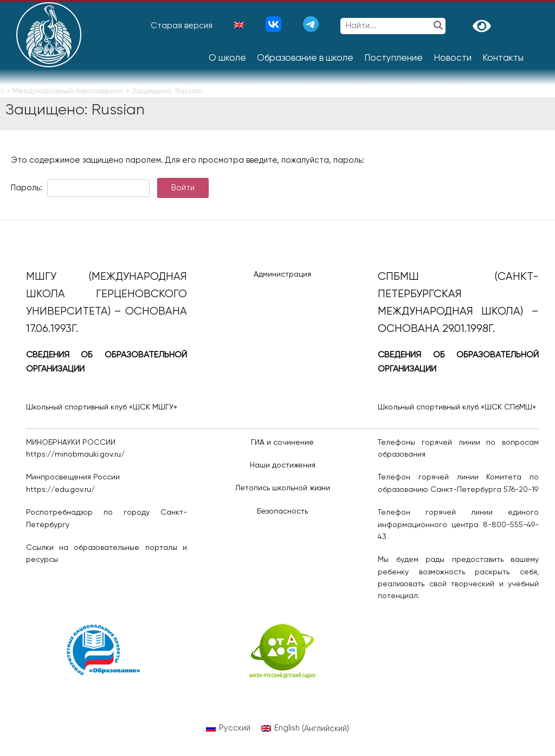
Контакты (503, 58)
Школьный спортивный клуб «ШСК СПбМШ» (457, 407)
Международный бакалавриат (68, 91)
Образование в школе (305, 58)
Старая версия (182, 26)
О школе (227, 58)
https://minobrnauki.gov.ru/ (75, 454)
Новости (453, 58)
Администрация (282, 274)
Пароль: (80, 188)
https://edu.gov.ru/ (60, 490)
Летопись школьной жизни (283, 488)
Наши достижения (283, 465)
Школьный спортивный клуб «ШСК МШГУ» (102, 407)
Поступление (393, 58)
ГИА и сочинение (282, 443)
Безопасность (282, 511)
